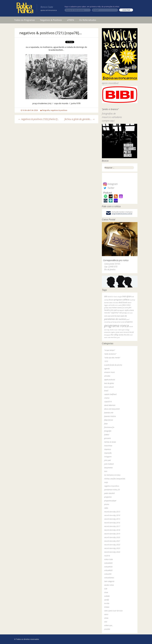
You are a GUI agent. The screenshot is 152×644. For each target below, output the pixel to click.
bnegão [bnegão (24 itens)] (120, 297)
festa (106, 424)
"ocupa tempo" (110, 350)
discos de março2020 (112, 409)
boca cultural (109, 387)
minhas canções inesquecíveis (115, 479)
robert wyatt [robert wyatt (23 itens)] (121, 330)
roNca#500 (108, 567)
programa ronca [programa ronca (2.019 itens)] (116, 326)
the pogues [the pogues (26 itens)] (107, 335)
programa (108, 497)
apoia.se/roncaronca (49, 10)
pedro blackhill (109, 493)
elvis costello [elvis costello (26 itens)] (119, 305)
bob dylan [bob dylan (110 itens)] (127, 296)
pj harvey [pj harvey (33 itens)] (114, 322)
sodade (107, 596)
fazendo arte (109, 413)
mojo (106, 482)
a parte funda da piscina (113, 365)
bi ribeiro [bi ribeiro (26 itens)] (115, 297)
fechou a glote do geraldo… (80, 119)
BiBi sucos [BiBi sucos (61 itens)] (108, 296)
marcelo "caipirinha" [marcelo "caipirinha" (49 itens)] (112, 313)
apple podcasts (110, 380)
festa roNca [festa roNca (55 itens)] (126, 305)
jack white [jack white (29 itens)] (125, 308)
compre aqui (108, 121)
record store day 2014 (112, 515)
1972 (106, 361)
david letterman (110, 405)
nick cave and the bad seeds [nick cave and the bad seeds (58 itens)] (114, 316)
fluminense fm (109, 427)
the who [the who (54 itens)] (127, 335)
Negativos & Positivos (51, 20)
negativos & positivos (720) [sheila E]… (39, 119)
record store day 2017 (112, 526)
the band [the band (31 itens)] (126, 332)
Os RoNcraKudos (88, 20)
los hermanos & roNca (112, 475)
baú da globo (109, 383)
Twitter (109, 188)
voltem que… (109, 625)
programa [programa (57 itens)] (129, 322)
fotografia (46, 110)
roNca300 (108, 574)
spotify (107, 600)
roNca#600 (108, 570)
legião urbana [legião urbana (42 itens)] (129, 310)
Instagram (110, 184)
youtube (107, 629)
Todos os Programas (25, 20)
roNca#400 (108, 563)
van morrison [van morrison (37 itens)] (112, 337)
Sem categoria (109, 581)
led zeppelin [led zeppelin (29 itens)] (121, 310)
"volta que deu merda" (112, 358)
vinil (106, 622)
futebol (107, 435)
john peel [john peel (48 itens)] (114, 310)
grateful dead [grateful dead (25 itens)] (108, 308)
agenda (107, 369)
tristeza (107, 607)
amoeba (107, 376)
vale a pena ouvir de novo (113, 611)
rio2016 (107, 556)
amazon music (110, 372)
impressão (108, 453)
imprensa (108, 449)
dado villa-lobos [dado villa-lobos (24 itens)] (114, 303)
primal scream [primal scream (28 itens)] (121, 322)
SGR (106, 589)
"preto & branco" (110, 354)
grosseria (107, 438)
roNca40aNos (109, 578)
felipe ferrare (109, 420)
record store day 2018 (112, 530)
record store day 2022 (112, 545)
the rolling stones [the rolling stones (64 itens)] (117, 335)
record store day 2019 (112, 534)
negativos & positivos (59, 110)
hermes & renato (110, 442)
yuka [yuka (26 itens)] (118, 337)
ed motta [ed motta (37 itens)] (112, 305)
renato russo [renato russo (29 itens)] (114, 330)
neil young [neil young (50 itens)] (123, 313)
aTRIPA (71, 20)
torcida (107, 603)
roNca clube (108, 559)
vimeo (106, 618)
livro (106, 471)
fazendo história (110, 416)
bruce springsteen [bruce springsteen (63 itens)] (115, 300)
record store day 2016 (112, 523)
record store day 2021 (112, 541)
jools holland (109, 464)
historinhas (108, 446)
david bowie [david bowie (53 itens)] (123, 302)
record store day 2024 (112, 552)
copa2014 (108, 402)
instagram (108, 457)
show (106, 592)
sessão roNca (109, 585)
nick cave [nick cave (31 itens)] (130, 313)
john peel (107, 460)
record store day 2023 (112, 548)
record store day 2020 (112, 537)
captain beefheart (110, 394)
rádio (106, 508)
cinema (107, 398)
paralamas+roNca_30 (112, 490)
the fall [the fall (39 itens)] (132, 332)
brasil (106, 391)
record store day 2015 (112, 519)
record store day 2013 (112, 512)
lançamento (108, 468)
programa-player (110, 501)
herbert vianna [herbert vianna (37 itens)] (117, 308)
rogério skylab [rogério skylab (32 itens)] (115, 332)
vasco (106, 614)
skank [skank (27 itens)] (121, 332)
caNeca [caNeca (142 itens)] (126, 300)
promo (107, 504)
